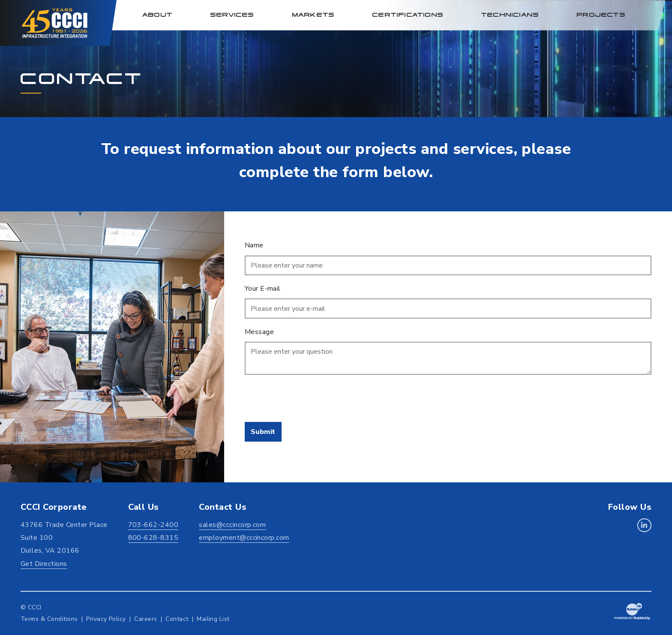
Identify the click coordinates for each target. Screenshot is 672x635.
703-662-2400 (153, 525)
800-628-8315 (153, 538)
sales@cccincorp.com (232, 525)
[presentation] (310, 398)
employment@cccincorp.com (244, 538)
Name (254, 245)
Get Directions (44, 564)
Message (259, 332)
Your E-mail (263, 289)
